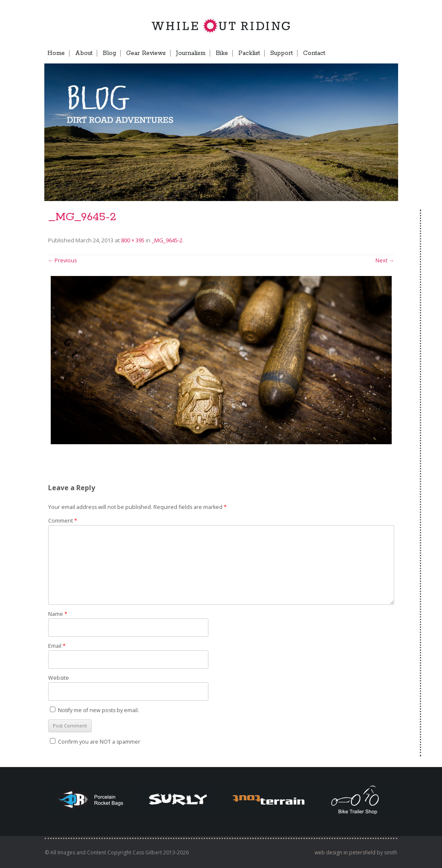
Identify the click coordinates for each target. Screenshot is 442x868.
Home (56, 53)
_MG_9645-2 (167, 240)
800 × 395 (133, 240)
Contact (314, 53)
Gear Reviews (146, 53)
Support (282, 53)
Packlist (249, 53)
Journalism (191, 53)
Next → (385, 260)
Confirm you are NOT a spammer (95, 742)
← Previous (63, 260)
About (84, 53)
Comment (63, 521)
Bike (222, 53)
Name (58, 614)
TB (356, 53)
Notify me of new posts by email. (98, 710)
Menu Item (383, 53)
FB (340, 53)
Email (57, 646)
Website (59, 678)
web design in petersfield (345, 852)
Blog (109, 53)
